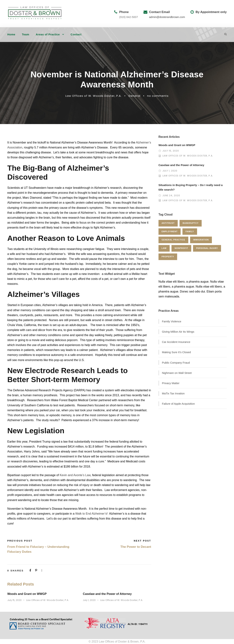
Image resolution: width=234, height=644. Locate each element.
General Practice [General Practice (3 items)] (173, 240)
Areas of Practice (48, 34)
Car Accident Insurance (176, 342)
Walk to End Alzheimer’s (91, 514)
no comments (158, 96)
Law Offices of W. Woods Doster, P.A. (94, 96)
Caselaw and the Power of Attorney (107, 594)
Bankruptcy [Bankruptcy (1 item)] (191, 223)
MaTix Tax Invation (173, 393)
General (134, 96)
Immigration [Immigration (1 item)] (201, 240)
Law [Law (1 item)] (164, 248)
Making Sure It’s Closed (176, 352)
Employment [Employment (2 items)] (170, 231)
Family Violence (172, 321)
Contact (76, 34)
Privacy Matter (171, 383)
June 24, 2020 (171, 195)
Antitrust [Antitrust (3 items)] (168, 223)
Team (26, 34)
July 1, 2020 (89, 600)
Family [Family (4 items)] (190, 231)
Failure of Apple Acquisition (178, 404)
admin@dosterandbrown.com (167, 17)
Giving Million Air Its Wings (178, 332)
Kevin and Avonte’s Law (75, 475)
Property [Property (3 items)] (168, 257)
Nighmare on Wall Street (177, 373)
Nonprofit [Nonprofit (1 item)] (181, 248)
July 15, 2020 (14, 600)
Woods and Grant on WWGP (27, 594)
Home (11, 34)
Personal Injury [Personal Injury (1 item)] (207, 248)
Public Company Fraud (176, 363)
